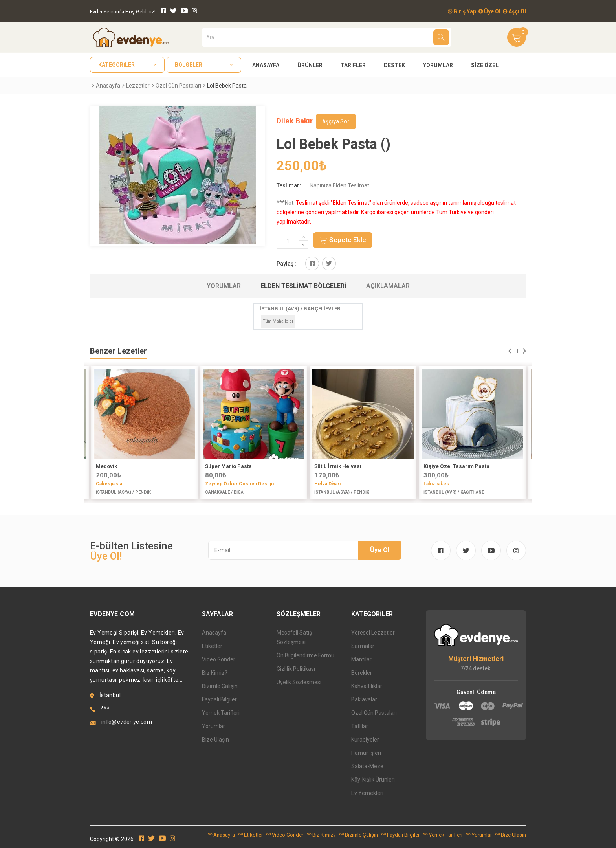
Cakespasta (109, 484)
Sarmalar (363, 646)
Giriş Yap (462, 11)
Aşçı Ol (514, 11)
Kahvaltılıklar (367, 686)
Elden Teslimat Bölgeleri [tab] (303, 286)
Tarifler (353, 65)
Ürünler (310, 65)
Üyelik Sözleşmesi (299, 683)
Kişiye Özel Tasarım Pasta (456, 466)
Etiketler (212, 646)
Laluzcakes (436, 484)
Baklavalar (364, 700)
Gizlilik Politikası (296, 669)
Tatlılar (360, 727)
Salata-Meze (367, 767)
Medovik (106, 466)
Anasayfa (266, 65)
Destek (394, 65)
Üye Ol (489, 11)
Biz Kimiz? (215, 673)
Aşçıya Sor (336, 121)
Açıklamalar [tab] (388, 286)
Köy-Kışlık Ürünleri (373, 780)
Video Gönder (219, 660)
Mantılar (361, 660)
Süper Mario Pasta (228, 466)
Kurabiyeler (365, 740)
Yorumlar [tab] (224, 286)
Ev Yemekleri (367, 793)
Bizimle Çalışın (220, 686)
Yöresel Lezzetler (373, 633)
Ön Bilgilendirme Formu (305, 656)
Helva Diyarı (327, 484)
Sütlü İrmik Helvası (338, 466)
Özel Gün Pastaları (178, 86)
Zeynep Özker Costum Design (239, 484)
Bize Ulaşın (215, 740)
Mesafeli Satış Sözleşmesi (294, 638)
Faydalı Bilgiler (219, 700)
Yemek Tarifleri (221, 713)
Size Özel (485, 65)
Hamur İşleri (366, 753)
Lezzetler (138, 86)
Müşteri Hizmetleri (476, 659)
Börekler (362, 673)
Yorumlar (438, 65)
